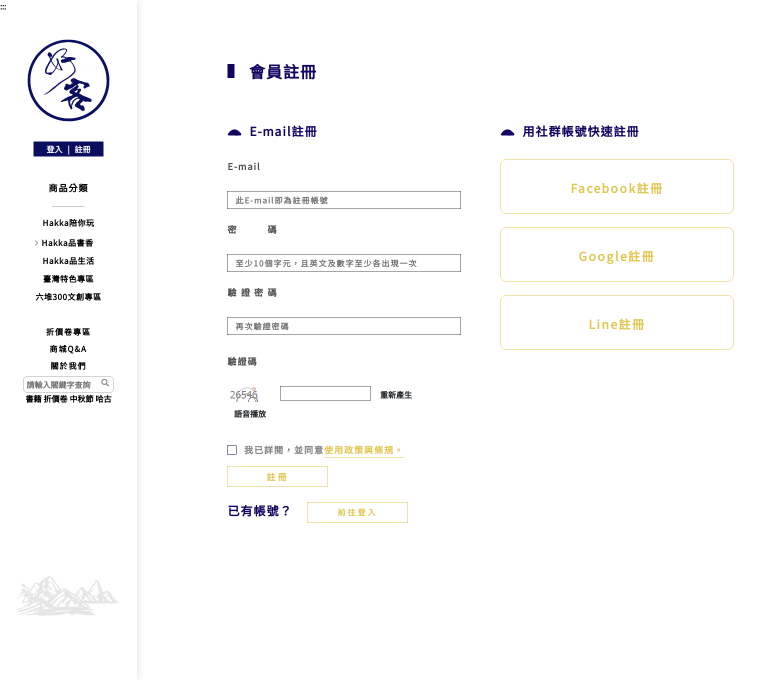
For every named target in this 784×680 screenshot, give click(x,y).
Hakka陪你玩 (68, 222)
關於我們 (68, 365)
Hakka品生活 (68, 260)
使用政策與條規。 (364, 449)
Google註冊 (617, 256)
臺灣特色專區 (68, 278)
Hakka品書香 (67, 242)
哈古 (103, 398)
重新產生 (396, 394)
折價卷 (55, 398)
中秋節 (81, 398)
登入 (54, 149)
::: (3, 6)
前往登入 (357, 512)
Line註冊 (617, 324)
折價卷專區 (68, 331)
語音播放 (250, 413)
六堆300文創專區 (68, 296)
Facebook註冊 (617, 188)
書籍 (33, 398)
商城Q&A (68, 348)
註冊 (82, 149)
